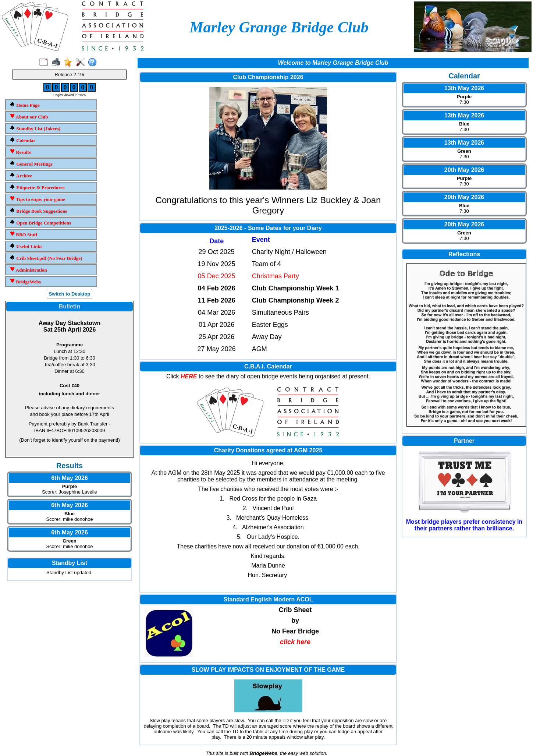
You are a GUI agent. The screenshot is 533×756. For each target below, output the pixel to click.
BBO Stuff (23, 234)
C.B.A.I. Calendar (268, 366)
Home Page (24, 105)
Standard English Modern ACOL (268, 599)
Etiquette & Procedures (37, 187)
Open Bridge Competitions (40, 222)
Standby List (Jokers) (35, 128)
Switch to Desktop (70, 294)
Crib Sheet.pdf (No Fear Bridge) (46, 258)
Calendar (22, 140)
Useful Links (26, 246)
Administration (28, 270)
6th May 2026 (70, 478)
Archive (21, 175)
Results (20, 152)
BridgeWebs (25, 281)
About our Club (29, 116)
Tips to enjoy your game (37, 199)
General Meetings (31, 164)
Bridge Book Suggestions (38, 211)
